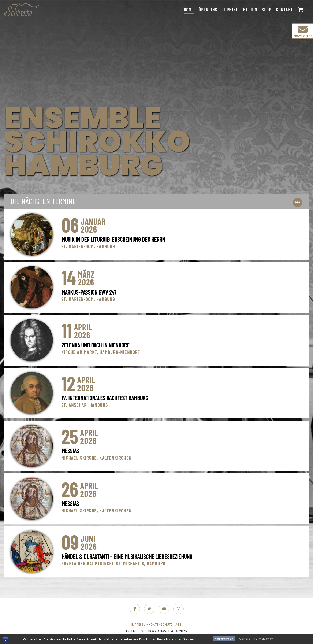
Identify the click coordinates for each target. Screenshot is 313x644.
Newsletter (303, 31)
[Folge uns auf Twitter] (149, 609)
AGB (179, 625)
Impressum (140, 625)
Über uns (208, 10)
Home (189, 10)
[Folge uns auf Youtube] (164, 609)
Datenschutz (162, 625)
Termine (230, 10)
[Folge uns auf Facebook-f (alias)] (135, 609)
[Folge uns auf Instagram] (178, 609)
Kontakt (285, 10)
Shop (267, 10)
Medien (250, 10)
